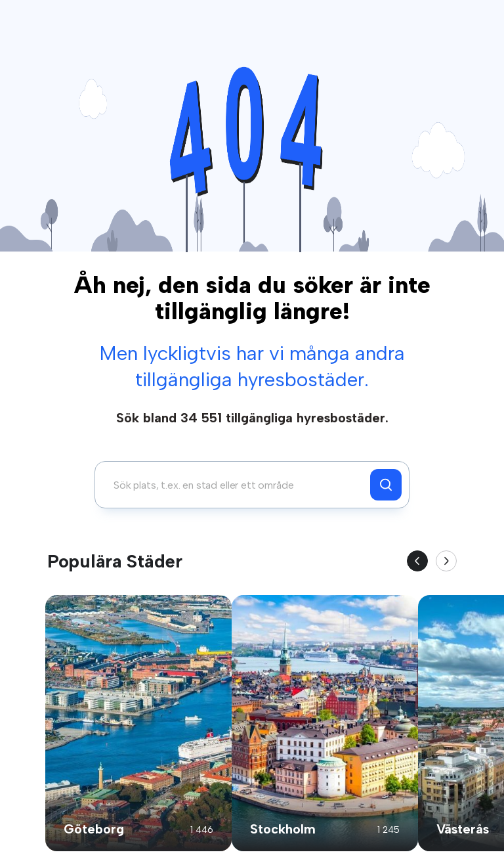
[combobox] (236, 485)
